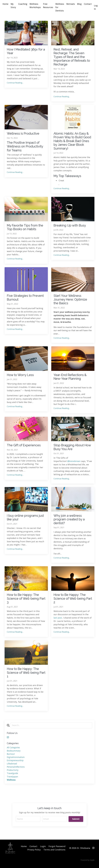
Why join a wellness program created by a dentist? (69, 522)
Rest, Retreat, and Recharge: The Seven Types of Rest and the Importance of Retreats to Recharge (72, 57)
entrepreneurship (16, 764)
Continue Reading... (15, 83)
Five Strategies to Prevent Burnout (26, 299)
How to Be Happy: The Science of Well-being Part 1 (23, 676)
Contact (88, 4)
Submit (76, 823)
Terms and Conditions (54, 854)
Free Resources (48, 6)
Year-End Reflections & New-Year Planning (70, 379)
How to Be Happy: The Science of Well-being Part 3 (23, 601)
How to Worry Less (21, 377)
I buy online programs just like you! (26, 520)
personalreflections (16, 771)
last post (58, 621)
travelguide (13, 777)
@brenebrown (74, 463)
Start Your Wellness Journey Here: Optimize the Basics (71, 301)
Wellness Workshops (35, 6)
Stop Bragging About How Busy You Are (72, 449)
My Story (13, 6)
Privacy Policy (34, 854)
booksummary (14, 754)
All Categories (14, 751)
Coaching (23, 4)
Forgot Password (57, 851)
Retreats (71, 4)
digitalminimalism (16, 761)
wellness (11, 784)
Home (5, 4)
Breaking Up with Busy (70, 227)
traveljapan (13, 781)
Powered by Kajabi (87, 864)
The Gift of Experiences (24, 447)
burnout (11, 757)
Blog (79, 4)
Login (43, 851)
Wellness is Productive (24, 134)
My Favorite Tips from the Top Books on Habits (25, 229)
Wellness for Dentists (60, 7)
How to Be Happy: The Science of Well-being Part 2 (70, 601)
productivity (13, 774)
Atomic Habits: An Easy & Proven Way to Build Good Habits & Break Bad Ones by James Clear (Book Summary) (73, 142)
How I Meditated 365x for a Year (25, 51)
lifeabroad (12, 767)
